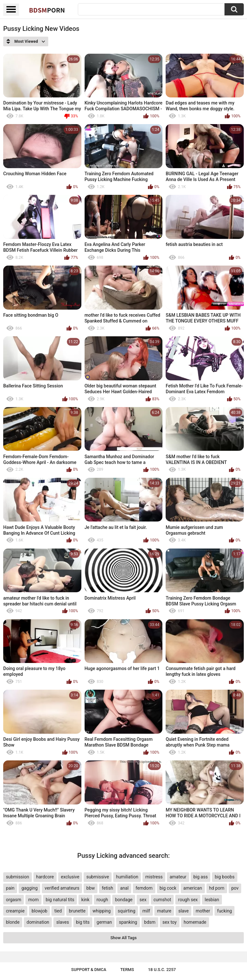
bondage (124, 900)
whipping (102, 911)
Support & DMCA (89, 970)
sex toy (169, 922)
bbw (91, 888)
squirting (127, 911)
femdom (144, 888)
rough (102, 900)
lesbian (212, 900)
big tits (83, 922)
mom (34, 900)
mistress (154, 877)
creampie (15, 911)
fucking (224, 911)
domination (38, 922)
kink (85, 900)
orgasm (14, 900)
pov (235, 888)
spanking (128, 922)
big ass (201, 877)
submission (17, 877)
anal (124, 888)
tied (58, 911)
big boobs (225, 877)
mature (164, 911)
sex (143, 900)
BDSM (47, 10)
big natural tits (60, 900)
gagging (30, 888)
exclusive (70, 877)
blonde (13, 922)
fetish (108, 888)
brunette (77, 911)
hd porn (217, 888)
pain (10, 888)
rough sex (188, 900)
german (104, 922)
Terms (127, 970)
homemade (195, 922)
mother (203, 911)
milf (146, 911)
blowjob (39, 911)
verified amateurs (62, 888)
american (193, 888)
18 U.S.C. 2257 (162, 970)
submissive (97, 877)
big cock (168, 888)
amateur (178, 877)
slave (183, 911)
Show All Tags (123, 938)
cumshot (162, 900)
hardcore (45, 877)
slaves (63, 922)
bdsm (150, 922)
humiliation (127, 877)
